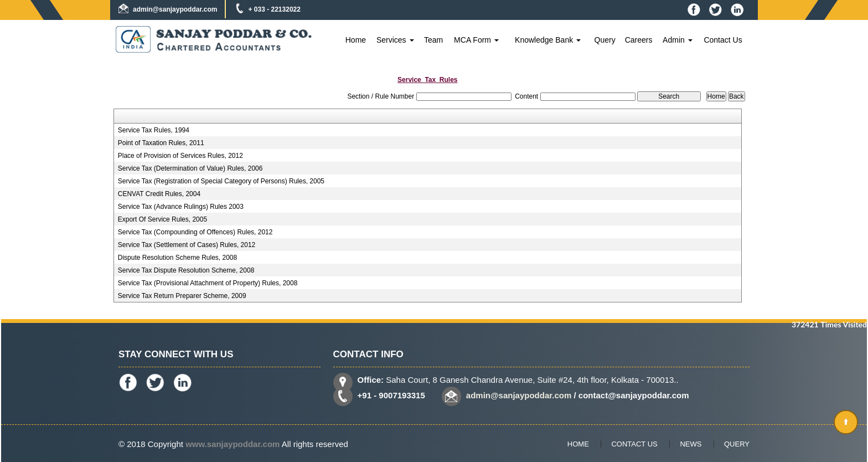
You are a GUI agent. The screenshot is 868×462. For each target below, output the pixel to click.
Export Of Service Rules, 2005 (162, 219)
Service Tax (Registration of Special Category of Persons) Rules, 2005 (221, 181)
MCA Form (476, 40)
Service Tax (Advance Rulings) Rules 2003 (181, 207)
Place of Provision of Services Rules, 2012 (180, 156)
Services (395, 40)
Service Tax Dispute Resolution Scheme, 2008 (186, 270)
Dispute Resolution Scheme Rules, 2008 (177, 258)
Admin (678, 40)
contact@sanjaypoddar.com (634, 395)
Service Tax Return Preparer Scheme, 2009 (182, 296)
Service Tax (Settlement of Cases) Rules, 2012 (187, 245)
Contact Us (723, 40)
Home (356, 40)
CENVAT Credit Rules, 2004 (159, 194)
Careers (639, 40)
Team (433, 40)
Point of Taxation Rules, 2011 (161, 143)
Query (605, 40)
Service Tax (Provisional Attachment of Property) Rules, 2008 (208, 283)
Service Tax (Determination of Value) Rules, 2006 (190, 168)
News (691, 444)
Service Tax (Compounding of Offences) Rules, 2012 (195, 232)
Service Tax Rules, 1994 (154, 130)
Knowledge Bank (548, 40)
